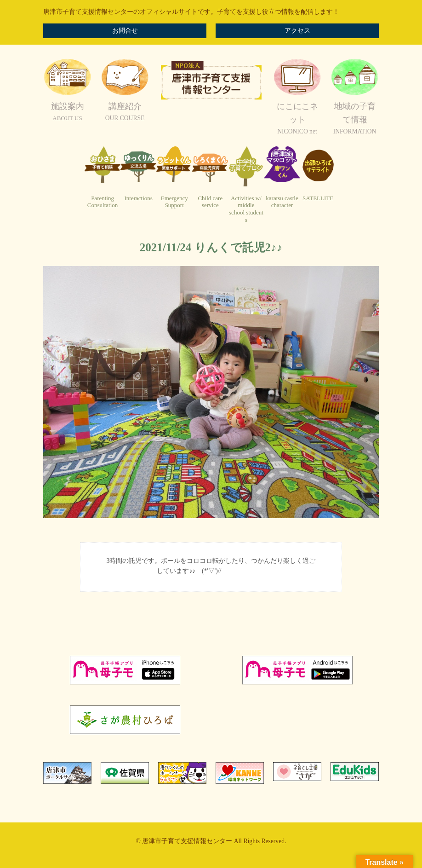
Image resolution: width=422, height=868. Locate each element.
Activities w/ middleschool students (246, 209)
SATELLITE (318, 198)
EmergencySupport (174, 202)
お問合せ (125, 31)
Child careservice (210, 202)
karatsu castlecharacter (282, 202)
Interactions (138, 198)
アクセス (297, 31)
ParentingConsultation (103, 202)
